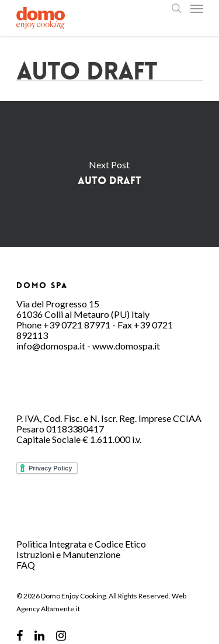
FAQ (26, 565)
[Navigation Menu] (197, 8)
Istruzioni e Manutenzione (68, 554)
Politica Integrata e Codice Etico (81, 544)
